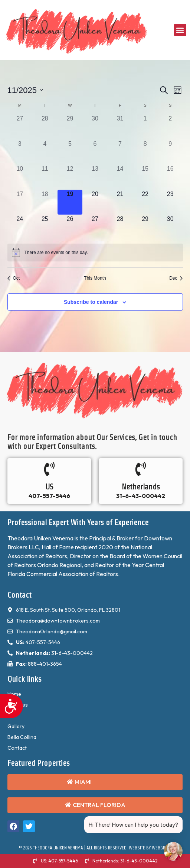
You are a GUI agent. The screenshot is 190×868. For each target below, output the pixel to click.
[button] (180, 30)
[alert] (56, 253)
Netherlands (141, 487)
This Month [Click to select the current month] (95, 278)
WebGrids (162, 848)
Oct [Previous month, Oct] (14, 278)
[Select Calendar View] (178, 90)
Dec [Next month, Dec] (176, 278)
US (49, 487)
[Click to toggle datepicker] (25, 90)
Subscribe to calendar (91, 302)
